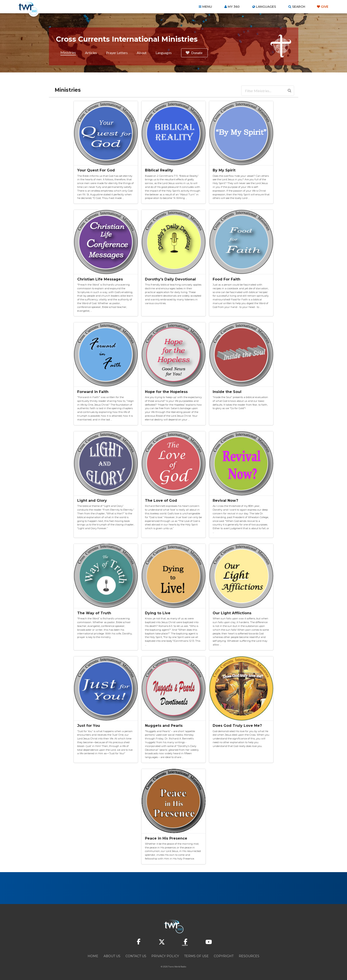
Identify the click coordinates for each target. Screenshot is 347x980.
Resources (249, 956)
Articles (91, 53)
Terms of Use (196, 956)
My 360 (234, 7)
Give (325, 7)
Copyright (224, 956)
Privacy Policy (165, 956)
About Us (112, 956)
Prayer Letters (117, 53)
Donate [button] (194, 53)
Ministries (68, 52)
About (142, 53)
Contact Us (136, 956)
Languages (164, 53)
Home (93, 956)
